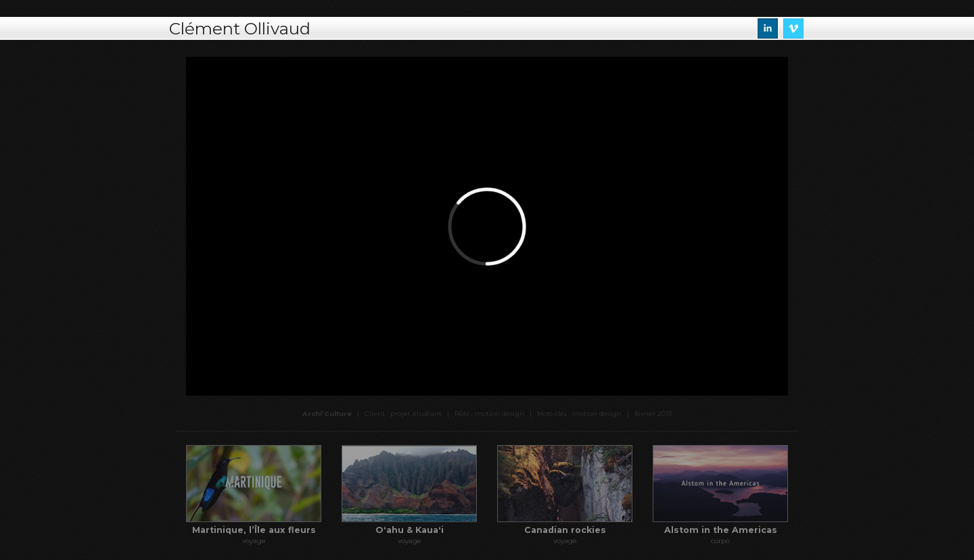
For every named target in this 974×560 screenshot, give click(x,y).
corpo (720, 541)
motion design (597, 414)
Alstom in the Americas (721, 530)
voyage (254, 541)
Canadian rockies (565, 530)
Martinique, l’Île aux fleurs (254, 530)
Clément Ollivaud (240, 28)
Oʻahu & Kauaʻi (410, 530)
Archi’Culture (327, 414)
